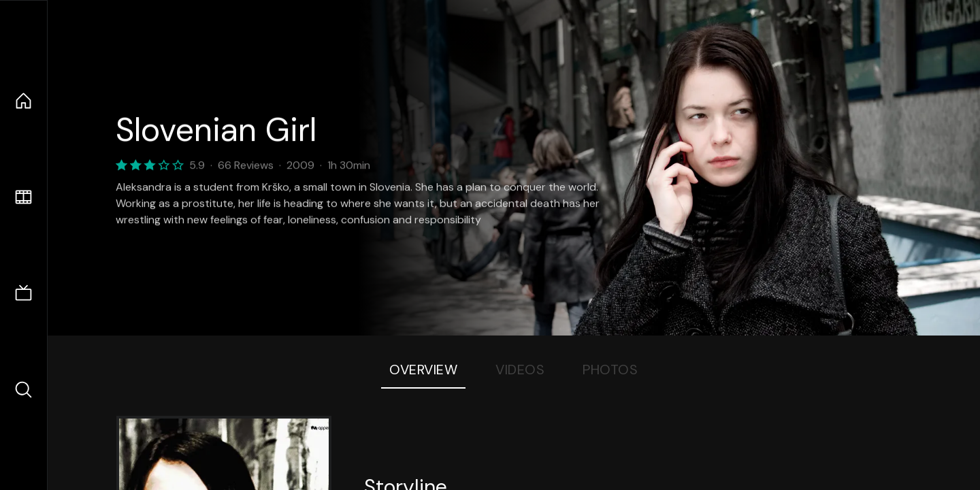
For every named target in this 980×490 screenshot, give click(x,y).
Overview (423, 370)
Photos (610, 370)
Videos (520, 370)
